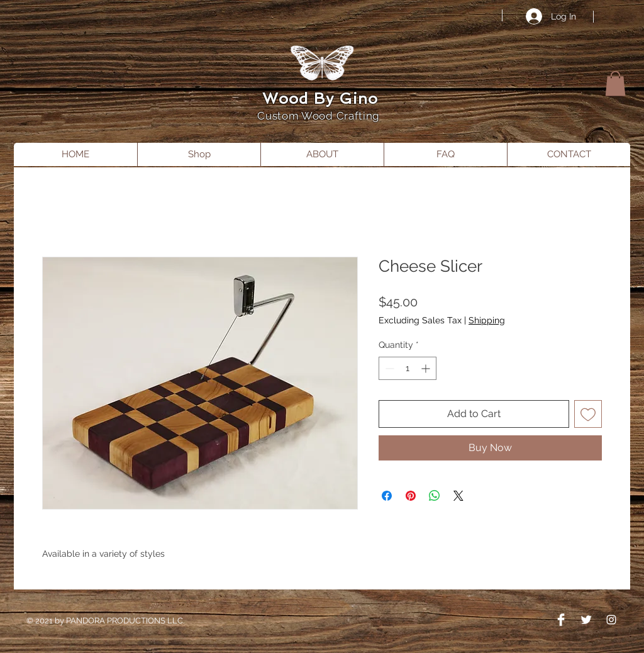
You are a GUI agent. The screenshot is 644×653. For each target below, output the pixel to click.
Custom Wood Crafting (320, 116)
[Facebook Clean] (561, 620)
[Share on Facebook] (387, 496)
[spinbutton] (408, 368)
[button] (615, 83)
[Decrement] (388, 368)
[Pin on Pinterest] (411, 496)
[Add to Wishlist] (588, 414)
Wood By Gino (320, 98)
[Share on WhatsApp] (435, 496)
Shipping (487, 320)
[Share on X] (458, 496)
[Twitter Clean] (586, 620)
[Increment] (427, 368)
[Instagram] (611, 620)
